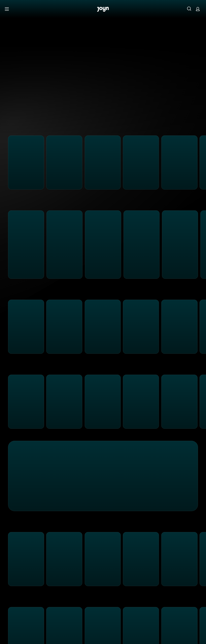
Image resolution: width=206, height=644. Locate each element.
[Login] (198, 9)
